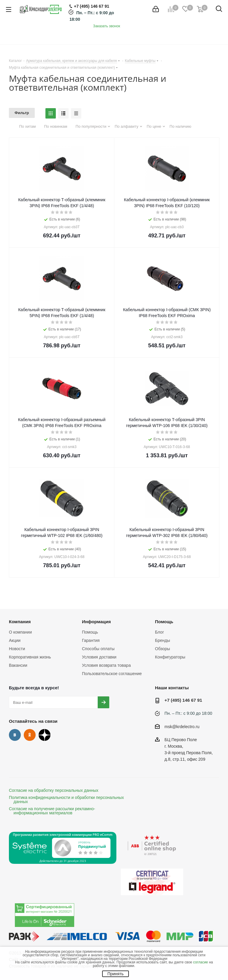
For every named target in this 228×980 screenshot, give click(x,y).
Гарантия (91, 640)
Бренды (163, 640)
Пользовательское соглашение (112, 674)
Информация (96, 622)
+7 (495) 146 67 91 (183, 700)
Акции (15, 640)
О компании (20, 632)
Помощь (90, 632)
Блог (159, 632)
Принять (116, 974)
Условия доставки (99, 657)
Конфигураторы (170, 657)
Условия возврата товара (106, 665)
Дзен (45, 735)
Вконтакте (15, 735)
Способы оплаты (98, 649)
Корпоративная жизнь (30, 657)
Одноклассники (30, 735)
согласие (201, 962)
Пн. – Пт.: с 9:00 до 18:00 (188, 713)
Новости (17, 649)
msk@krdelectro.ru (182, 727)
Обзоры (163, 649)
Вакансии (18, 665)
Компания (20, 622)
